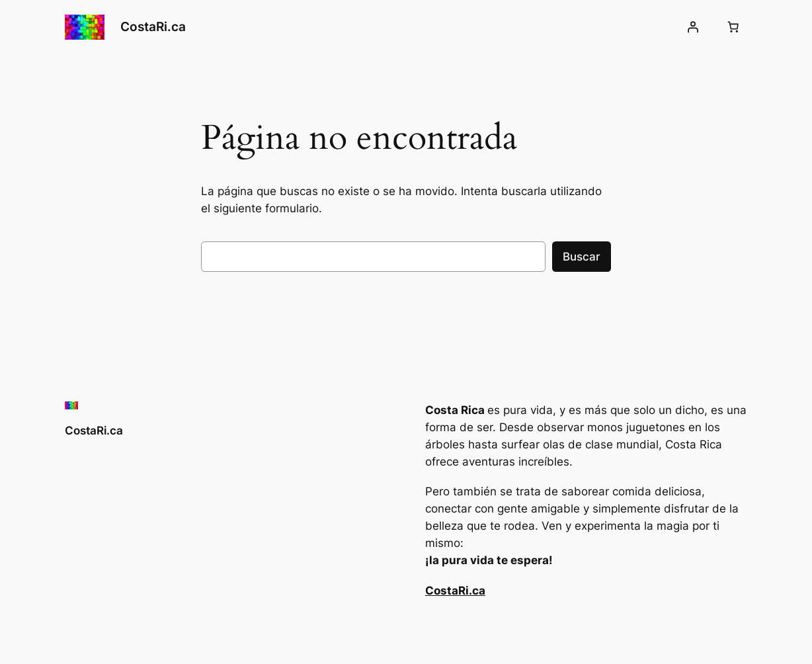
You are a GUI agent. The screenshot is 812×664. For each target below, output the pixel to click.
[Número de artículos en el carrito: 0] (733, 27)
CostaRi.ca (153, 27)
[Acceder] (693, 27)
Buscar (582, 257)
